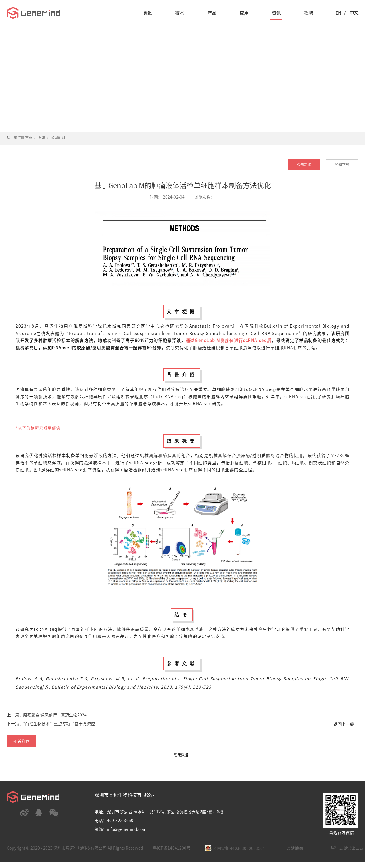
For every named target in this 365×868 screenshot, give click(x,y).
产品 (212, 13)
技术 (180, 13)
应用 (244, 13)
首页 (29, 137)
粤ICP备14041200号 (172, 848)
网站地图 (295, 848)
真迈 (147, 13)
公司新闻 (58, 137)
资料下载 (342, 165)
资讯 (276, 13)
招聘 (308, 13)
